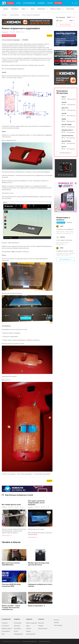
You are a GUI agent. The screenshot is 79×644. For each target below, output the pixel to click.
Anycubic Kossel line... (68, 136)
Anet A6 (64, 113)
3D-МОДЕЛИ (41, 3)
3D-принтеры (18, 623)
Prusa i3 (64, 147)
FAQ (3, 634)
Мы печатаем (70, 9)
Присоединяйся (65, 25)
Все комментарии (65, 259)
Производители (18, 634)
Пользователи (6, 631)
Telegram (41, 626)
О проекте (5, 623)
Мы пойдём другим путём (11, 505)
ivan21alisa (30, 507)
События (29, 628)
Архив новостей (31, 634)
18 (48, 507)
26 (22, 507)
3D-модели (17, 626)
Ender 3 (64, 97)
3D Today (4, 15)
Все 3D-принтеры (65, 153)
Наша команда (58, 625)
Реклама (5, 23)
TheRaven (4, 507)
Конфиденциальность (45, 641)
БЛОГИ (19, 3)
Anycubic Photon (66, 141)
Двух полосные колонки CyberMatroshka (11, 564)
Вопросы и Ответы (57, 9)
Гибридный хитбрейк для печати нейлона (40, 585)
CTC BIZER (25, 40)
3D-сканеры (17, 628)
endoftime (62, 237)
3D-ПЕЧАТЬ (58, 3)
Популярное (15, 9)
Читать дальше (6, 536)
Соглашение (5, 626)
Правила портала (7, 628)
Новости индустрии (32, 623)
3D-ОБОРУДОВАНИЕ (29, 3)
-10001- (62, 226)
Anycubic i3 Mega (67, 125)
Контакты (57, 620)
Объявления (42, 9)
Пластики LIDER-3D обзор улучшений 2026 (11, 585)
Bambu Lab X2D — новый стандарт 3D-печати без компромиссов (11, 608)
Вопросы (70, 223)
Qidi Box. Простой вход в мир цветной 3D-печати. (38, 564)
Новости (6, 9)
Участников (62, 17)
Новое (25, 9)
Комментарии (61, 223)
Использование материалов (29, 641)
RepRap (64, 119)
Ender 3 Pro (65, 108)
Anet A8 (64, 102)
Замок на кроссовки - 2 (36, 606)
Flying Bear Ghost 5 (67, 130)
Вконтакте (41, 623)
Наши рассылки (43, 628)
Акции (33, 9)
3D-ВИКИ (50, 3)
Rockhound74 (5, 32)
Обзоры (28, 631)
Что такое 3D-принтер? (67, 175)
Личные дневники (14, 15)
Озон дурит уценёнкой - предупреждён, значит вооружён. (37, 503)
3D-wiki (16, 631)
